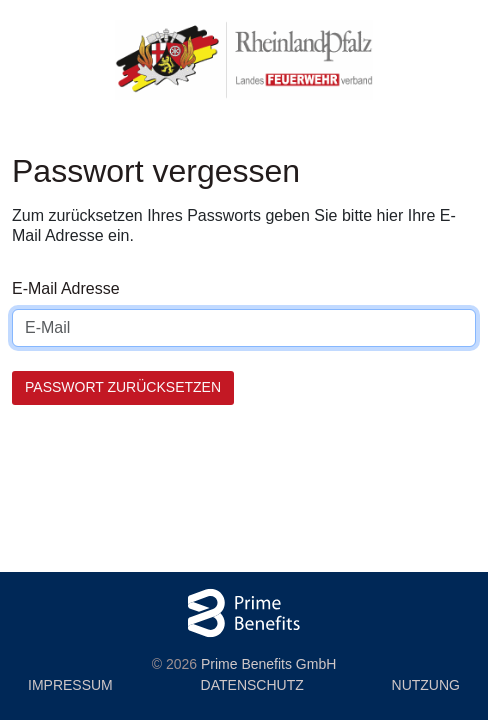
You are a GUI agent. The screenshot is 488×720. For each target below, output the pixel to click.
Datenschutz (252, 685)
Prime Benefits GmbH (268, 664)
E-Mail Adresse (66, 288)
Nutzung (426, 685)
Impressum (70, 685)
